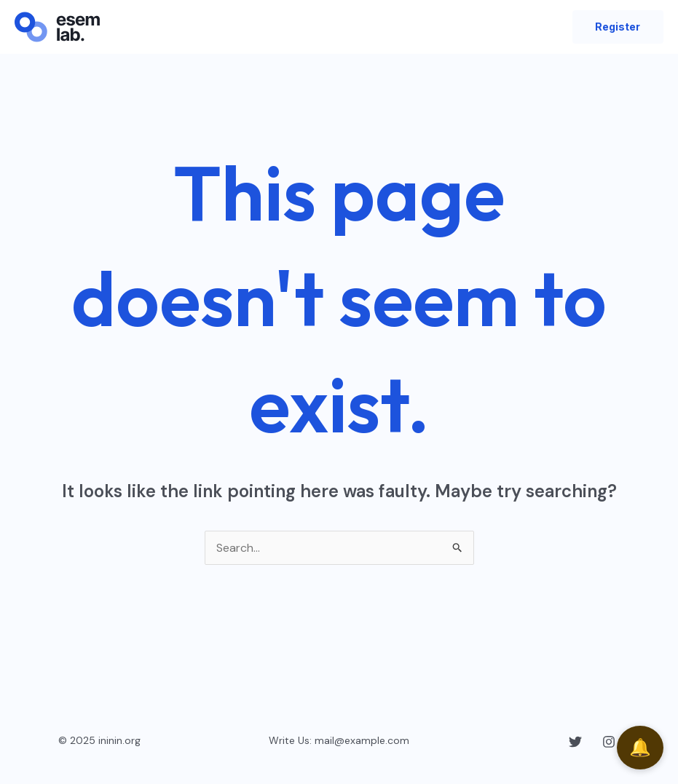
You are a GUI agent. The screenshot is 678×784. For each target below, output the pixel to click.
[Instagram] (609, 742)
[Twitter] (575, 742)
